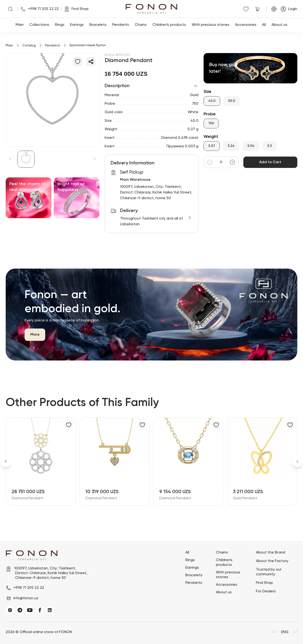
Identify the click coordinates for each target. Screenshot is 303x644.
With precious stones (211, 25)
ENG (285, 632)
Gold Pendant (245, 498)
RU (275, 632)
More (35, 335)
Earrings (77, 25)
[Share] (91, 62)
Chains (141, 25)
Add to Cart (270, 162)
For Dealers (266, 591)
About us (279, 25)
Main (20, 25)
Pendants (121, 25)
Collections (39, 25)
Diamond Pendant (27, 498)
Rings (60, 25)
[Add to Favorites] (78, 62)
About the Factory (272, 561)
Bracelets (98, 25)
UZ (295, 632)
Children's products (169, 25)
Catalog (29, 45)
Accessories (246, 25)
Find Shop (264, 583)
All (264, 25)
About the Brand (271, 553)
